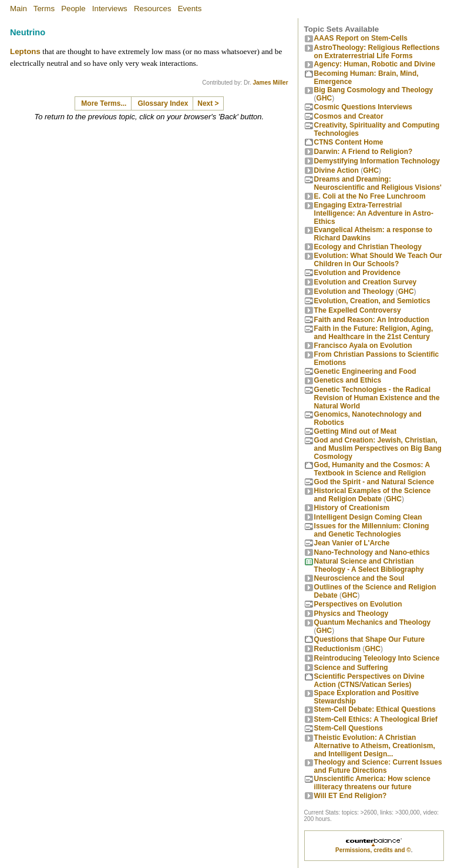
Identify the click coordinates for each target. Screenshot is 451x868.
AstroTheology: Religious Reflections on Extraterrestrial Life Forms (377, 52)
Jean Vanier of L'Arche (352, 543)
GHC (324, 98)
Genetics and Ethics (348, 380)
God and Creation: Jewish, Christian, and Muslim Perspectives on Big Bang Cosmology (378, 448)
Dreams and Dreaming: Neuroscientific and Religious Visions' (378, 183)
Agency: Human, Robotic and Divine (375, 64)
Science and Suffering (351, 668)
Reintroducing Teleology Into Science (377, 658)
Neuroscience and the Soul (359, 578)
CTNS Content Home (349, 142)
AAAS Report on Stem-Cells (361, 38)
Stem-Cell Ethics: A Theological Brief (376, 719)
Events (190, 9)
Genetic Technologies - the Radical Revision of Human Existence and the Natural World (377, 398)
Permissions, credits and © (373, 850)
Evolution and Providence (357, 273)
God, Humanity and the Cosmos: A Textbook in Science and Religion (372, 469)
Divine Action (336, 170)
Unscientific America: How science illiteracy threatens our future (372, 783)
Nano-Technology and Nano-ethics (372, 552)
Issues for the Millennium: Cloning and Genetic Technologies (372, 530)
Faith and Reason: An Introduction (372, 320)
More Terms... (104, 103)
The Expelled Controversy (358, 310)
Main (18, 9)
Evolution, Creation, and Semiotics (372, 301)
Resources (153, 9)
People (73, 9)
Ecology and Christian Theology (368, 247)
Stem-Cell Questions (349, 728)
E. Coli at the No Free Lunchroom (370, 196)
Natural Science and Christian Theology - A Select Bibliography (369, 565)
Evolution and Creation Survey (366, 282)
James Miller (271, 83)
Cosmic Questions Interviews (363, 107)
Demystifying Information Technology (377, 161)
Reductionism (337, 649)
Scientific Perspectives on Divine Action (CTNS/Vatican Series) (369, 681)
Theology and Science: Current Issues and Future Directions (378, 766)
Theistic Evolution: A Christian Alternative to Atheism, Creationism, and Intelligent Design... (375, 746)
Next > (208, 103)
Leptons (25, 51)
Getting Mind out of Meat (356, 431)
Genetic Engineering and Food (365, 371)
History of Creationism (352, 508)
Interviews (110, 9)
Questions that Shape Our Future (370, 639)
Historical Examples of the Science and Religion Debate (373, 495)
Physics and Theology (351, 614)
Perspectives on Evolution (358, 604)
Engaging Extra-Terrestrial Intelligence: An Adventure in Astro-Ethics (374, 213)
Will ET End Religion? (351, 796)
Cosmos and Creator (349, 116)
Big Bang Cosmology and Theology (374, 90)
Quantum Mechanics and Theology (373, 622)
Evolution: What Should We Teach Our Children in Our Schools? (378, 260)
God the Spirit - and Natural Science (374, 482)
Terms (44, 9)
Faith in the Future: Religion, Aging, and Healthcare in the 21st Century (374, 333)
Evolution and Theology (354, 291)
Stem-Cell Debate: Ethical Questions (375, 709)
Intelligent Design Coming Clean (368, 517)
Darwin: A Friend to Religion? (364, 152)
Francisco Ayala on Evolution (363, 346)
